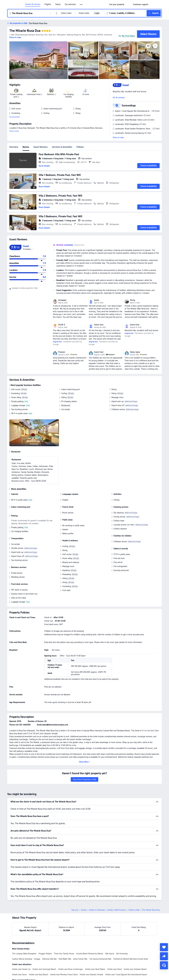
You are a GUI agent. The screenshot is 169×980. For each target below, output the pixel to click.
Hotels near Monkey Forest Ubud (64, 975)
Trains (58, 4)
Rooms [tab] (26, 147)
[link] (117, 4)
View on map (118, 137)
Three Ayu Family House (64, 954)
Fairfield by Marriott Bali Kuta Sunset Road (131, 959)
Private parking (17, 401)
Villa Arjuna (110, 954)
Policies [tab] (80, 147)
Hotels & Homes (33, 4)
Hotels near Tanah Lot (21, 969)
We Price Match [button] (128, 36)
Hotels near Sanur (19, 975)
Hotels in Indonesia (97, 910)
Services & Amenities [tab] (62, 147)
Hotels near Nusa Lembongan (71, 969)
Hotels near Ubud (114, 969)
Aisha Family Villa (80, 959)
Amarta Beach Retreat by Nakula (90, 954)
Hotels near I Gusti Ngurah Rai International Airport (126, 975)
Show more (14, 131)
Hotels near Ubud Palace (95, 969)
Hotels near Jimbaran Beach (135, 969)
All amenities (15, 117)
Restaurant (66, 405)
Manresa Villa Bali (49, 959)
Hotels (84, 910)
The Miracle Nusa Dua (25, 31)
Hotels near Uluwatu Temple (91, 975)
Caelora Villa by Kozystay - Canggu (26, 959)
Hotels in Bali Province (117, 910)
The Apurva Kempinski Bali (100, 959)
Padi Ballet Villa (65, 959)
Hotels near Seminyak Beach (44, 969)
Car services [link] (70, 4)
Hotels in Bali (134, 910)
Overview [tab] (14, 147)
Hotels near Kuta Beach (39, 975)
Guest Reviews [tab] (41, 147)
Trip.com (75, 910)
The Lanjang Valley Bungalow (24, 954)
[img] (39, 60)
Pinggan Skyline (45, 954)
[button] (81, 5)
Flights (48, 4)
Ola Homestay (122, 954)
